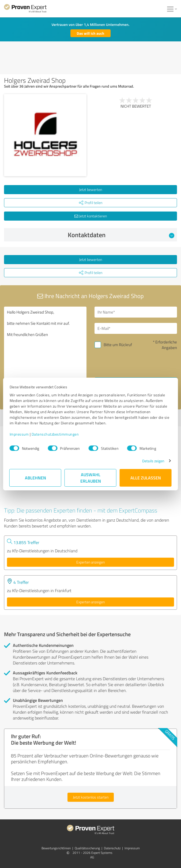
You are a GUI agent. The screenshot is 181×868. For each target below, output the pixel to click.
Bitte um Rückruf (118, 345)
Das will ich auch (91, 33)
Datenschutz (112, 848)
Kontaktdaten (121, 235)
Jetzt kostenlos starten (91, 797)
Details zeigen (154, 461)
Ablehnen (35, 478)
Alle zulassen (146, 478)
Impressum (19, 434)
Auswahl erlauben (91, 478)
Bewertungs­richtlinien (56, 848)
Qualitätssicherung (87, 848)
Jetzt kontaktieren (91, 216)
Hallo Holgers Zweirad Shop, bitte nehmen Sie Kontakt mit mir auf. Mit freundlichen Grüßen (45, 353)
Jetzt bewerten (90, 189)
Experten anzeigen (90, 562)
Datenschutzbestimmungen (55, 434)
